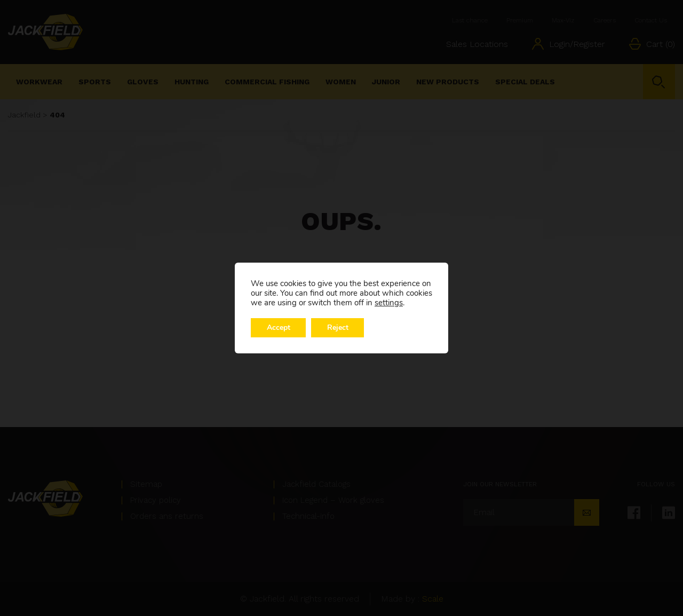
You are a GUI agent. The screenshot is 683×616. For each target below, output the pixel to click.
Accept (279, 327)
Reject (338, 327)
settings (389, 303)
